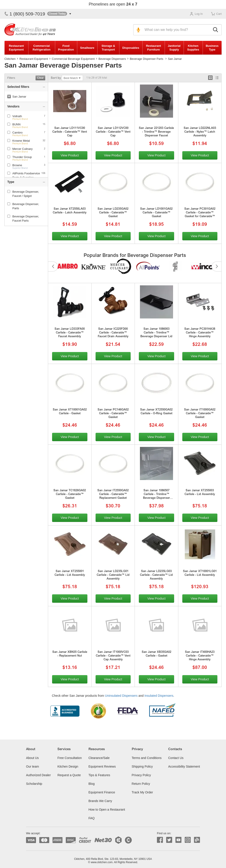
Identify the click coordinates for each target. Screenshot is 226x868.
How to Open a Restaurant (107, 810)
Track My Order (142, 792)
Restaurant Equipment (16, 48)
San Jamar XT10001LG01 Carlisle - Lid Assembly (200, 573)
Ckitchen (10, 59)
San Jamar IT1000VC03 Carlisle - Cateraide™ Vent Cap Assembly (113, 656)
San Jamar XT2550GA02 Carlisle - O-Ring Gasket (156, 412)
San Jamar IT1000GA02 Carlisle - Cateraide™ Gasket (200, 414)
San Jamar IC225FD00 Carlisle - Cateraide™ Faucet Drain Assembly (113, 333)
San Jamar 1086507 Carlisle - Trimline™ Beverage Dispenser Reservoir (156, 495)
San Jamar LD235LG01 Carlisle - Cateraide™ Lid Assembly (113, 575)
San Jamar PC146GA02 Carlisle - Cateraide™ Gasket (113, 414)
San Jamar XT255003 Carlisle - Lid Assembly (200, 493)
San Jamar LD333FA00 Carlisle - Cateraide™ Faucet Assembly (70, 333)
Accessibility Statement (184, 766)
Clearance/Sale (99, 758)
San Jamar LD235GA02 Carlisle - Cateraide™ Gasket (113, 213)
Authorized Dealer (38, 775)
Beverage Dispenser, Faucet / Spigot (23, 194)
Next (217, 266)
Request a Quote (69, 775)
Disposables (131, 48)
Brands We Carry (100, 801)
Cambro (17, 133)
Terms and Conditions (147, 758)
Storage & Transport (108, 48)
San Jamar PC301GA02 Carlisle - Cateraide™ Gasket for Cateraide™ (200, 213)
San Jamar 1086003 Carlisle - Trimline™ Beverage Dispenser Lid (156, 333)
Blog (92, 784)
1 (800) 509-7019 (25, 14)
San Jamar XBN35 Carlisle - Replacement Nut (70, 654)
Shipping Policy (142, 766)
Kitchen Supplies (193, 48)
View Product (70, 155)
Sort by (56, 78)
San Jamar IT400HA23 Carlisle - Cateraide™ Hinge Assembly (200, 656)
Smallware (87, 48)
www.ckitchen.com (102, 862)
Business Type (212, 48)
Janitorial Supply (174, 48)
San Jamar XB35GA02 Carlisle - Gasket (156, 654)
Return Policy (141, 784)
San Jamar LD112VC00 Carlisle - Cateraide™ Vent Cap (113, 132)
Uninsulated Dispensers (121, 696)
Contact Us (176, 758)
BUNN (16, 124)
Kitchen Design (68, 766)
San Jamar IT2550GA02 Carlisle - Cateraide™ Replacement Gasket (113, 494)
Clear (40, 78)
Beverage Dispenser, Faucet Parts (23, 218)
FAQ (92, 818)
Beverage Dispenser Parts (147, 59)
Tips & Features (99, 775)
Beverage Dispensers (112, 59)
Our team (32, 766)
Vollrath (17, 116)
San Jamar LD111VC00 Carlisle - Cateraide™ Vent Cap (70, 132)
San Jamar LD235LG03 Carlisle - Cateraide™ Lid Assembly (156, 575)
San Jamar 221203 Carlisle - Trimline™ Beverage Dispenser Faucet (156, 132)
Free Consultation (70, 758)
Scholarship (34, 784)
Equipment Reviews (102, 766)
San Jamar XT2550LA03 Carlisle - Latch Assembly (70, 211)
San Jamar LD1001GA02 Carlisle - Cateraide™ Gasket (156, 213)
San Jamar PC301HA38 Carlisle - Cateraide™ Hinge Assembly (200, 333)
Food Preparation (66, 48)
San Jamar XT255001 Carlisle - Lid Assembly (70, 573)
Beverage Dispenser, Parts (23, 206)
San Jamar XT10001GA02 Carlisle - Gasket (70, 412)
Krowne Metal (21, 141)
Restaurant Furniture (153, 48)
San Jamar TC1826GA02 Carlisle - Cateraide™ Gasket (70, 494)
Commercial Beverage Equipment (73, 59)
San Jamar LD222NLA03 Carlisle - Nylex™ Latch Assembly (200, 132)
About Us (32, 758)
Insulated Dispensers (159, 696)
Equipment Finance (102, 792)
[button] (59, 14)
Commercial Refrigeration (42, 48)
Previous (53, 266)
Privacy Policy (141, 775)
